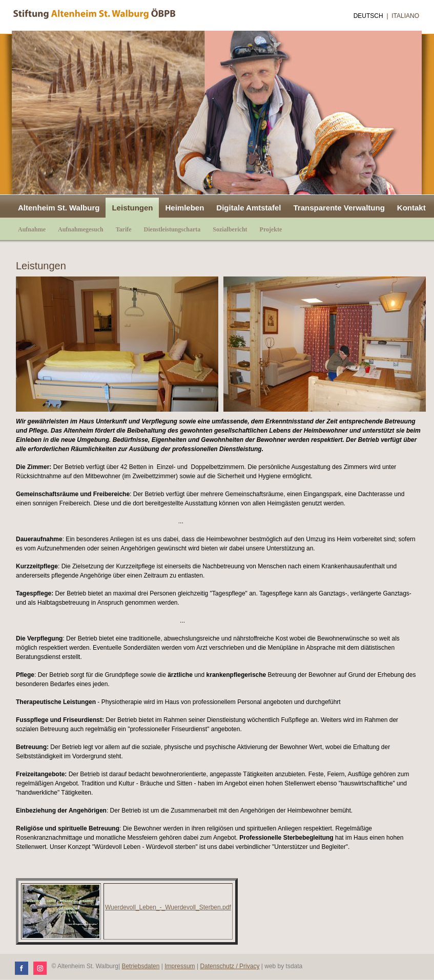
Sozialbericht (230, 229)
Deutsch (368, 16)
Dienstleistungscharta (172, 229)
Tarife (124, 229)
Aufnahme (32, 229)
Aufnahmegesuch (81, 229)
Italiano (405, 16)
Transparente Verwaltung (339, 208)
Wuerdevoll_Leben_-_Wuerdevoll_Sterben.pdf (168, 907)
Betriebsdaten (140, 966)
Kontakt (411, 208)
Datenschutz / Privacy (230, 966)
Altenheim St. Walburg (59, 208)
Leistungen (132, 208)
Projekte (271, 229)
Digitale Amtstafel (249, 208)
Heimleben (184, 208)
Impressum (180, 966)
